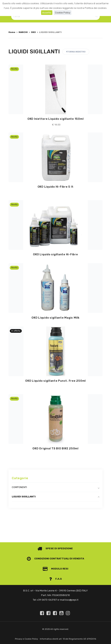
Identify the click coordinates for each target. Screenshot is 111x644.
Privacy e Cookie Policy (26, 639)
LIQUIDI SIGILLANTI (24, 497)
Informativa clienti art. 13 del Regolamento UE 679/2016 (68, 639)
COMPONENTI (19, 487)
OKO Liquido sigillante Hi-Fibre (55, 254)
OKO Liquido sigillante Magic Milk (55, 318)
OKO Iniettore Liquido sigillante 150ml (56, 119)
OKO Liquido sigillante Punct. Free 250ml (55, 381)
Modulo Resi (55, 569)
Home (12, 32)
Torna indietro (76, 52)
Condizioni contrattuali (48, 559)
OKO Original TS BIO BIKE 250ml (55, 448)
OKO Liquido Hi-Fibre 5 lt (56, 187)
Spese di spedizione (55, 548)
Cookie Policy (63, 13)
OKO (33, 32)
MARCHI (23, 32)
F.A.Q (55, 579)
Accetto (47, 13)
